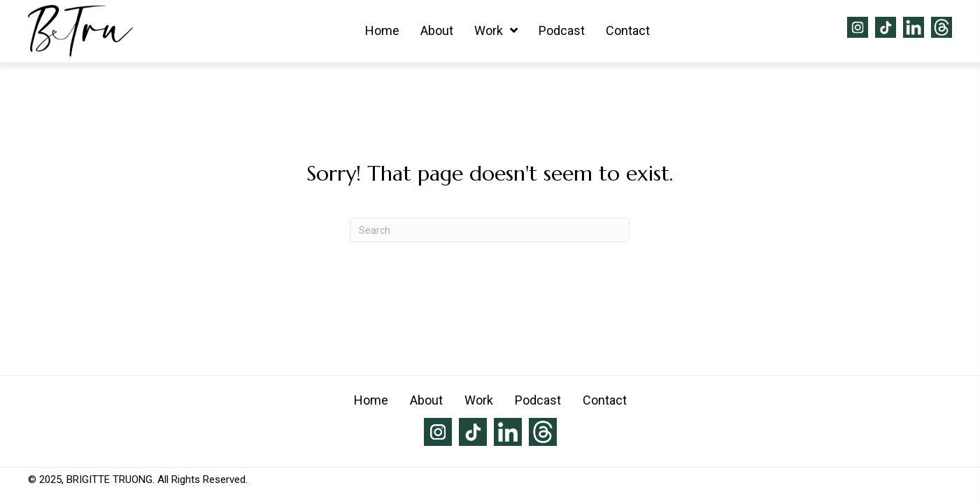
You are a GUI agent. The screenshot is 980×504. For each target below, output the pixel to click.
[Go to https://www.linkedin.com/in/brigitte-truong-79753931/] (914, 27)
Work (479, 400)
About (426, 400)
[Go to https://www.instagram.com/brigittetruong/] (858, 27)
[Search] (490, 230)
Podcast (538, 400)
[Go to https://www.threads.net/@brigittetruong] (942, 27)
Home (371, 400)
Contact (605, 400)
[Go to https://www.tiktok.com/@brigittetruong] (886, 27)
